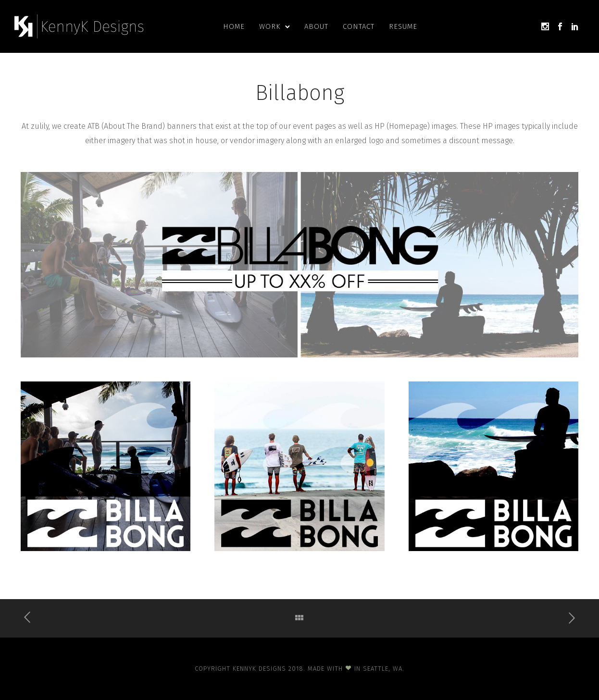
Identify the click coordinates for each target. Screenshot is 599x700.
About (316, 26)
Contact (359, 26)
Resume (403, 26)
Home (234, 26)
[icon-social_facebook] (560, 27)
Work (270, 26)
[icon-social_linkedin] (575, 27)
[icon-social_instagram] (545, 27)
